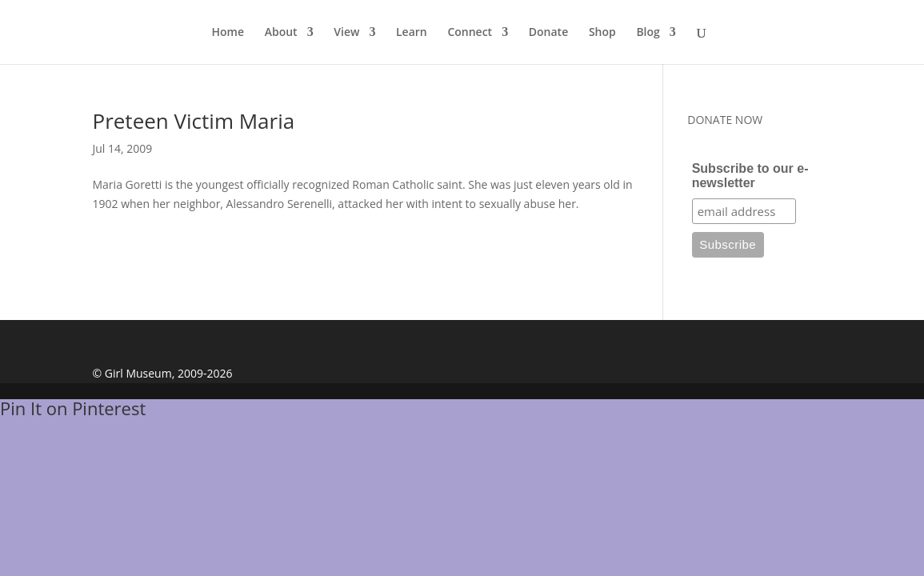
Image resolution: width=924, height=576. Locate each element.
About (281, 33)
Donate (548, 33)
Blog (648, 33)
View (346, 33)
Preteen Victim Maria (194, 121)
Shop (602, 33)
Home (228, 33)
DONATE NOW (725, 120)
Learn (412, 33)
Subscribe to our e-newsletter (750, 176)
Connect (470, 33)
